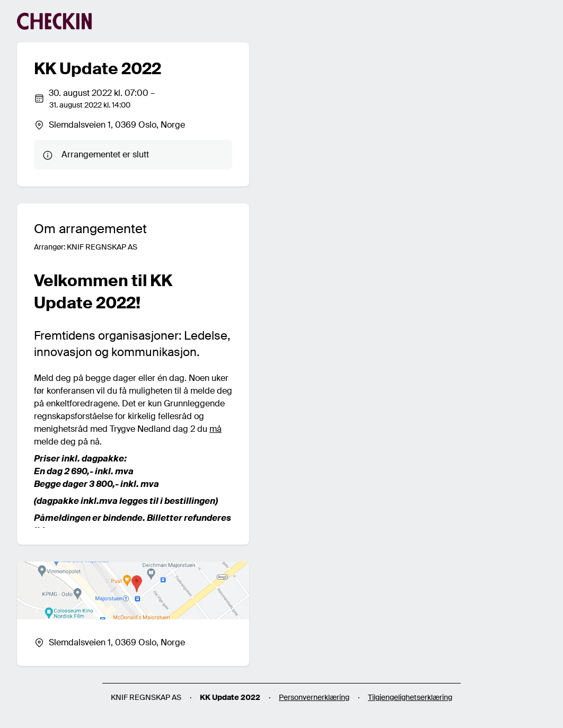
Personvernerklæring (314, 697)
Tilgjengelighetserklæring (410, 697)
